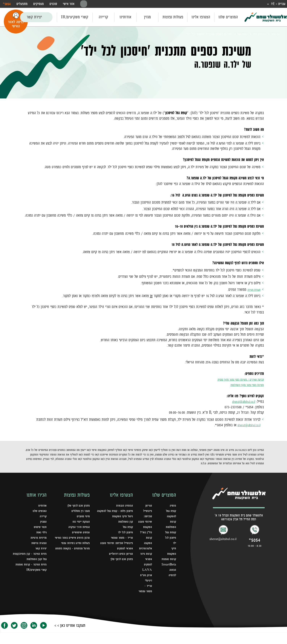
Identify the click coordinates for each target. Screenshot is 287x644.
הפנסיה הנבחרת (124, 506)
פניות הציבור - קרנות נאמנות (29, 570)
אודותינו (125, 18)
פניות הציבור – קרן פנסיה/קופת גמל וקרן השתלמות (34, 560)
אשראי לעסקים (124, 554)
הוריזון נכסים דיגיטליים (119, 560)
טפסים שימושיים (80, 533)
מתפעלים (22, 4)
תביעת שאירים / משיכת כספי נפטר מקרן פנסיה (233, 380)
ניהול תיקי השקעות (121, 522)
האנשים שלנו (39, 512)
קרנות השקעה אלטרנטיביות (143, 549)
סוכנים (53, 4)
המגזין (43, 522)
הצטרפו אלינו (201, 18)
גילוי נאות (41, 533)
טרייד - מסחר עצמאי (146, 597)
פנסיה (173, 506)
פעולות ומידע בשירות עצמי (73, 549)
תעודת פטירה (252, 290)
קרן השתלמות (125, 528)
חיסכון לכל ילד (124, 538)
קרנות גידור (143, 560)
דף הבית (274, 35)
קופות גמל (236, 35)
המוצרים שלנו (228, 18)
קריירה (103, 18)
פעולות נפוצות (173, 18)
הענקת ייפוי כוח (80, 522)
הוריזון (146, 506)
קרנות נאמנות (168, 560)
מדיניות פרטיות (37, 538)
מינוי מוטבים (82, 517)
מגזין (147, 18)
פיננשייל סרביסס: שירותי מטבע (114, 549)
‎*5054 (7, 4)
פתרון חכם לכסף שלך (120, 565)
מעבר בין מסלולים (79, 512)
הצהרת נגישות (38, 544)
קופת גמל (127, 533)
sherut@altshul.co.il (240, 402)
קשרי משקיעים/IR (75, 18)
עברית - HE (276, 4)
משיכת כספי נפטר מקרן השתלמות (241, 385)
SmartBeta (168, 565)
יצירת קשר (34, 18)
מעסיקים (38, 4)
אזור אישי (69, 4)
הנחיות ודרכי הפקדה (78, 528)
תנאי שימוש (39, 528)
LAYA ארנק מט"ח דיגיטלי (143, 581)
